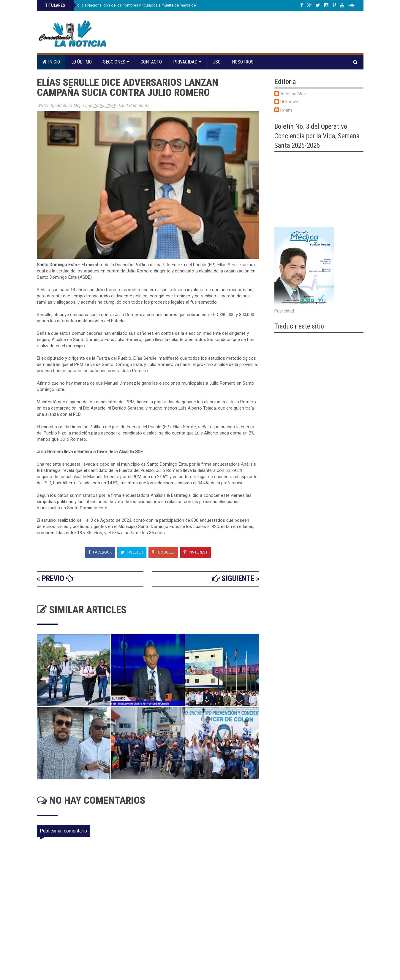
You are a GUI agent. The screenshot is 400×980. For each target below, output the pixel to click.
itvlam (286, 110)
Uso (217, 62)
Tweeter (132, 552)
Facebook (100, 552)
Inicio (51, 62)
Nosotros (243, 62)
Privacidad (187, 62)
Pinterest (196, 552)
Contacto (151, 62)
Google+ (163, 552)
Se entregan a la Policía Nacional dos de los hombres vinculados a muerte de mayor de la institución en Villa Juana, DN (147, 5)
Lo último (82, 62)
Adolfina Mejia (294, 94)
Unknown (289, 102)
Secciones (116, 62)
